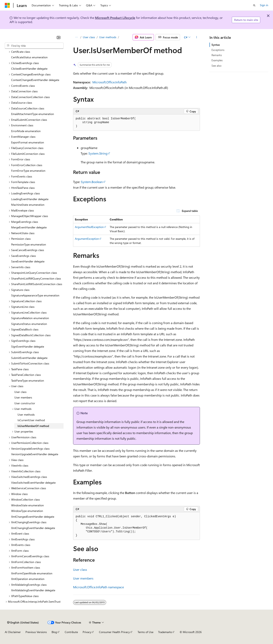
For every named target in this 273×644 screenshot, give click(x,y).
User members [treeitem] (23, 397)
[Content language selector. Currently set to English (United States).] (23, 623)
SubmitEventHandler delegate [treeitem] (29, 358)
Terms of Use (145, 632)
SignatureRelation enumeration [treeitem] (30, 318)
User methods (108, 37)
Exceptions (218, 50)
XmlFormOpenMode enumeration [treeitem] (32, 573)
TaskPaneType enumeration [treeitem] (28, 380)
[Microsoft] (7, 5)
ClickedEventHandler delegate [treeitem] (29, 69)
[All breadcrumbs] (77, 37)
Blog (54, 632)
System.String (98, 153)
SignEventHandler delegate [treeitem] (28, 346)
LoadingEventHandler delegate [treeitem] (30, 199)
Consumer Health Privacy (114, 632)
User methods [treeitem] (26, 415)
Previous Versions (36, 632)
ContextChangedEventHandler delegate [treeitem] (35, 80)
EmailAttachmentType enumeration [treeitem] (33, 114)
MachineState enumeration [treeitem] (28, 205)
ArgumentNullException (89, 227)
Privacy (87, 632)
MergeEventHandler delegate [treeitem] (29, 227)
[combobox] (34, 46)
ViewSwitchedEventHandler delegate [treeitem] (33, 483)
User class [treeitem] (20, 392)
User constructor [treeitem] (25, 403)
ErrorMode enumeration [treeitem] (26, 131)
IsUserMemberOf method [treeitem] (33, 426)
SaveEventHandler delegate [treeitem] (28, 261)
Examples (217, 60)
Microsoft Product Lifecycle (115, 18)
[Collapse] (59, 37)
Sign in (264, 5)
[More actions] (196, 37)
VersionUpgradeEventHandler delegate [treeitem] (35, 454)
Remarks (217, 55)
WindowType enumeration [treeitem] (27, 511)
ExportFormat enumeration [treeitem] (28, 142)
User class (89, 37)
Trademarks (165, 632)
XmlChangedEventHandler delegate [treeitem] (33, 517)
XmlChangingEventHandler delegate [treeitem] (33, 528)
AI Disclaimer (13, 632)
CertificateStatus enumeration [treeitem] (29, 57)
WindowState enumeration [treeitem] (27, 505)
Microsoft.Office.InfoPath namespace (98, 587)
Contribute (71, 632)
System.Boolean (92, 182)
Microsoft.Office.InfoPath (110, 82)
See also (216, 66)
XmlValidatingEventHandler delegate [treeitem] (33, 590)
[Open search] (254, 5)
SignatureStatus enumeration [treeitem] (29, 324)
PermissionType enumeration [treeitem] (29, 244)
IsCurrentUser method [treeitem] (31, 420)
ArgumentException (87, 239)
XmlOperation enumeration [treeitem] (28, 579)
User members (83, 578)
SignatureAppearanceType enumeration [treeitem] (35, 295)
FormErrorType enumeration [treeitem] (28, 171)
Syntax (216, 45)
